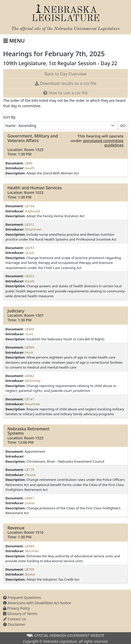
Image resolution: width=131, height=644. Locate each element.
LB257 (29, 248)
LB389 (29, 546)
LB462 (29, 376)
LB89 (28, 163)
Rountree (33, 404)
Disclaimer (14, 624)
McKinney (33, 381)
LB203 (29, 276)
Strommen (33, 229)
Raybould (33, 211)
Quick (30, 253)
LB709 (29, 569)
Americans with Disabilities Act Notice (37, 603)
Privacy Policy (16, 608)
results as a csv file (65, 83)
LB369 (29, 347)
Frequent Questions (22, 597)
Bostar (30, 574)
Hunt (29, 334)
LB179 (29, 470)
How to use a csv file (65, 93)
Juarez (30, 503)
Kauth (30, 168)
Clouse (30, 475)
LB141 (29, 399)
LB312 (29, 224)
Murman (32, 551)
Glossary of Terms (20, 614)
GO (123, 126)
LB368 (29, 329)
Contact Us (15, 619)
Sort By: (10, 117)
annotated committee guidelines (103, 143)
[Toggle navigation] (14, 41)
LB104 (29, 206)
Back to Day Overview (65, 74)
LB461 (29, 498)
